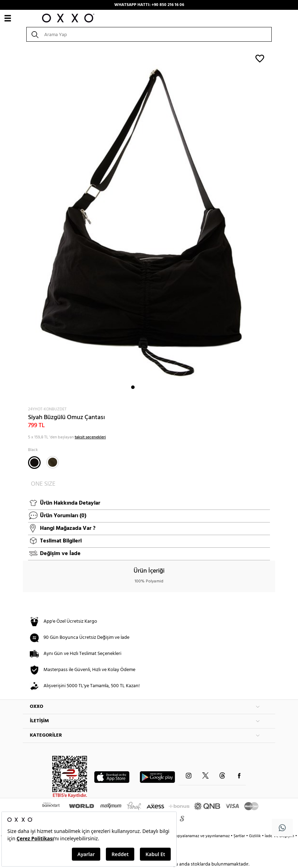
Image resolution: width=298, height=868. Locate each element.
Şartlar (240, 836)
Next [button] (26, 224)
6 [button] (164, 387)
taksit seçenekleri (90, 437)
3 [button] (145, 387)
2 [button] (139, 387)
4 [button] (152, 387)
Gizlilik (255, 836)
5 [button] (158, 387)
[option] (149, 224)
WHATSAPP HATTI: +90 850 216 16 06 (149, 5)
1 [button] (133, 387)
